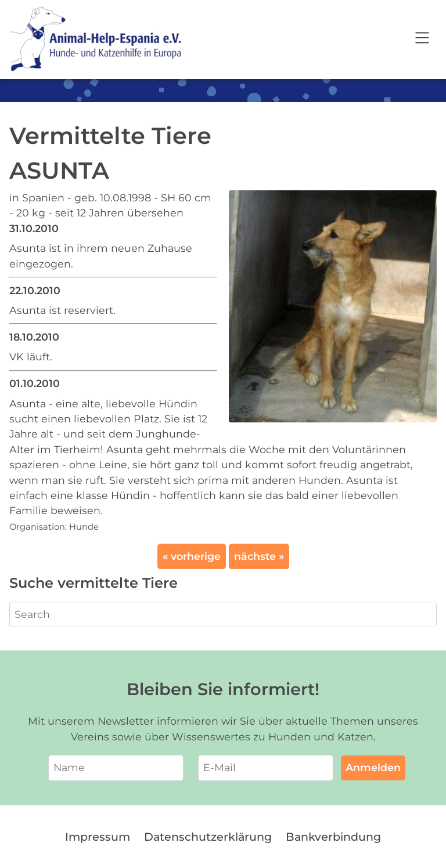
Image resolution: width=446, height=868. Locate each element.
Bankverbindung (333, 837)
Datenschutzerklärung (208, 837)
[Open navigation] (422, 39)
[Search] (223, 614)
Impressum (98, 837)
